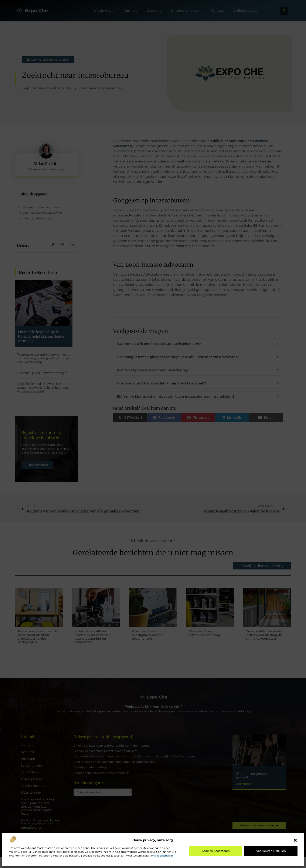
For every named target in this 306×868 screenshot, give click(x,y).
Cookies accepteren (216, 851)
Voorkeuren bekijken (271, 851)
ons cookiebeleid (162, 856)
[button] (295, 840)
